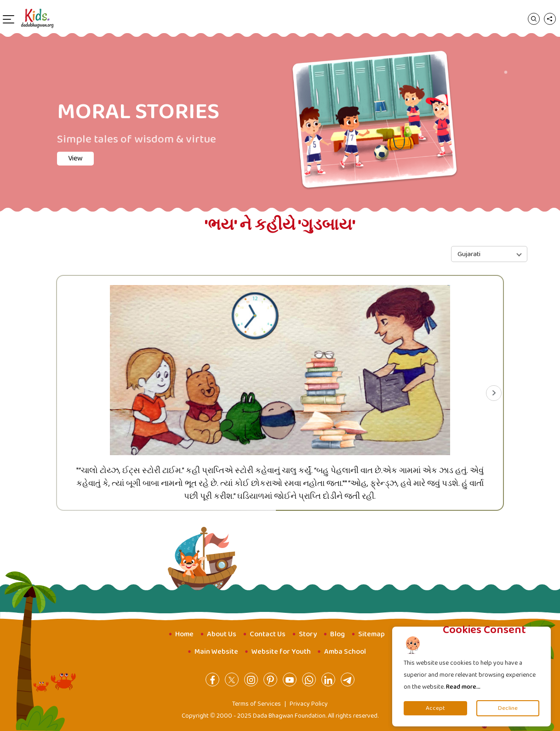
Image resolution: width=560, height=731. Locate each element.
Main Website (216, 652)
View (75, 158)
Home (184, 634)
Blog (337, 634)
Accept (435, 708)
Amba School (345, 652)
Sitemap (371, 634)
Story (308, 634)
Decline (508, 708)
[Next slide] (494, 393)
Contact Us (268, 634)
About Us (222, 634)
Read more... (463, 687)
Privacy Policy (309, 704)
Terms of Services (257, 704)
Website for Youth (281, 652)
